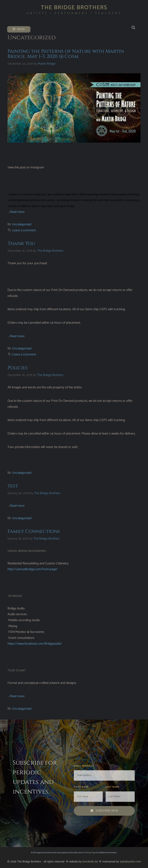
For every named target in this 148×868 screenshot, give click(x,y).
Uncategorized (22, 224)
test (13, 486)
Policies (18, 368)
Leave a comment (24, 230)
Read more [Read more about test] (17, 506)
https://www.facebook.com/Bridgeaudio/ (35, 644)
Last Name (113, 787)
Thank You (21, 244)
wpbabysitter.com (130, 862)
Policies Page (90, 853)
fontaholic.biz (90, 862)
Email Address (84, 766)
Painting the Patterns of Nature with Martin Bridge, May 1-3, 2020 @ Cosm (66, 54)
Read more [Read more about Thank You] (17, 336)
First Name (82, 787)
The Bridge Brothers (74, 8)
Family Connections (34, 531)
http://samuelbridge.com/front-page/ (33, 569)
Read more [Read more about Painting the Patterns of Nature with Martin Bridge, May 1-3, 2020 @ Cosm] (17, 212)
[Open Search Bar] (133, 28)
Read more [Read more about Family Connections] (17, 696)
